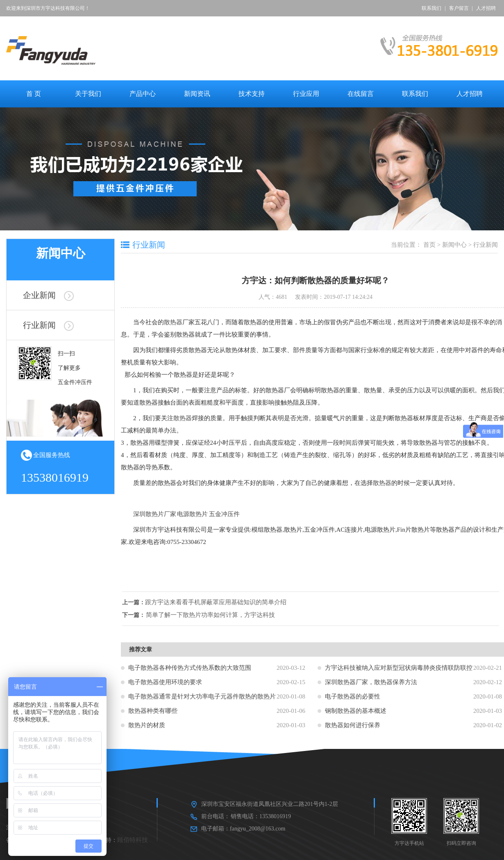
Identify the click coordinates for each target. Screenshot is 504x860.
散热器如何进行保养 (353, 725)
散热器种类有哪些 (153, 711)
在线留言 (361, 94)
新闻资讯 (197, 94)
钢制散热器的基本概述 (356, 711)
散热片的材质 (147, 725)
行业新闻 (48, 325)
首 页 (34, 94)
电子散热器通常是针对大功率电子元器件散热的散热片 (202, 696)
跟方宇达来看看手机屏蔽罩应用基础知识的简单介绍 (222, 602)
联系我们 (431, 8)
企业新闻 (48, 295)
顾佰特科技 (133, 840)
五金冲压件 (224, 514)
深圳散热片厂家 (155, 514)
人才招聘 (486, 8)
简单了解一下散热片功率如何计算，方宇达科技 (217, 615)
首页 (429, 245)
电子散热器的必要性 (353, 696)
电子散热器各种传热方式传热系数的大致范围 (190, 668)
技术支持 (252, 94)
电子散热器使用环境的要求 (165, 682)
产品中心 (143, 94)
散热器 (173, 322)
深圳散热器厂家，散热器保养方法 (371, 682)
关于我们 (88, 94)
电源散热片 (192, 514)
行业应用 (306, 94)
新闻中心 (454, 245)
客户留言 (459, 8)
